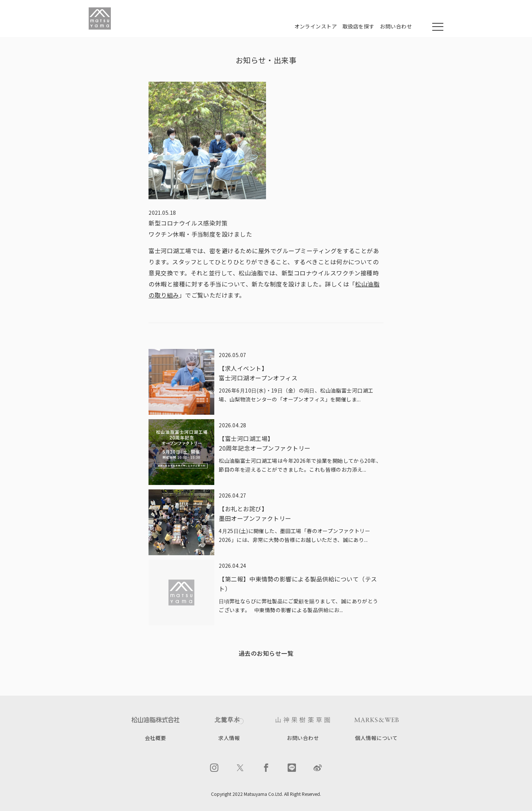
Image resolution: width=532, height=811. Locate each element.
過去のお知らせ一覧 (266, 653)
